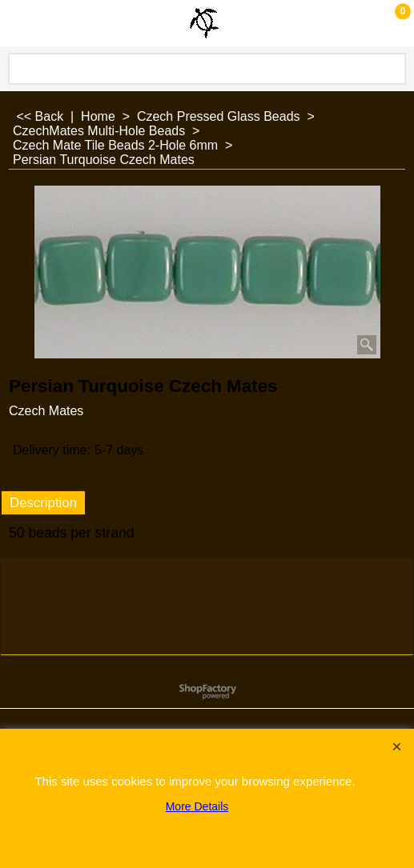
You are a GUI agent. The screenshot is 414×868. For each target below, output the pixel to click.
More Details (197, 806)
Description (43, 503)
